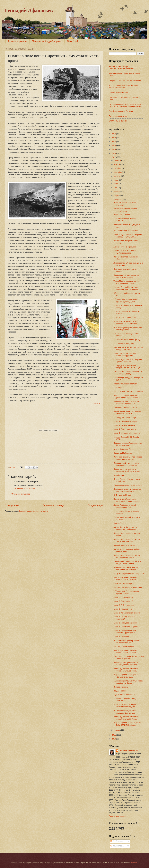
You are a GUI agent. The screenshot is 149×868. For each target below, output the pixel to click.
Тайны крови (119, 388)
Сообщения (116, 841)
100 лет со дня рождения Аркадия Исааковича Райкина (123, 86)
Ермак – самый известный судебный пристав (124, 252)
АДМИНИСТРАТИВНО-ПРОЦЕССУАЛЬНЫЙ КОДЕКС (122, 67)
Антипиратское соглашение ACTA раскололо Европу (128, 373)
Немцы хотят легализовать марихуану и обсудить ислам (127, 470)
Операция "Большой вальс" (125, 384)
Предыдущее (96, 506)
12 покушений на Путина (124, 343)
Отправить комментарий (22, 494)
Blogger (134, 862)
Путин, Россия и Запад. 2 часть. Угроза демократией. (127, 540)
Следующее (12, 506)
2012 (114, 157)
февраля (118, 199)
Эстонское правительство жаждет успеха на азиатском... (128, 458)
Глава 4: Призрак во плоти (125, 429)
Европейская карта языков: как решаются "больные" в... (126, 403)
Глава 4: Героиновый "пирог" (125, 421)
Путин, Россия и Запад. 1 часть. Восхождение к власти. (127, 556)
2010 (114, 739)
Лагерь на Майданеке (123, 453)
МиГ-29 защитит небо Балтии (126, 231)
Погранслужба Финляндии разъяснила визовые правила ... (128, 500)
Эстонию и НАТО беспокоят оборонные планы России (125, 322)
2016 (114, 142)
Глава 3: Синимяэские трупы (125, 627)
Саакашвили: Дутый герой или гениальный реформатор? (126, 464)
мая (116, 188)
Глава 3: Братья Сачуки (123, 597)
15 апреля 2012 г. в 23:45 (25, 489)
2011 (114, 735)
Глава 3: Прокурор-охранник (125, 623)
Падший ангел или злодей (124, 545)
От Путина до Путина (122, 495)
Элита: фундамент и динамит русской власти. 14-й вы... (126, 578)
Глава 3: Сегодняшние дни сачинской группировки (125, 632)
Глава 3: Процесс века (123, 609)
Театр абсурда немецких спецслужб (129, 573)
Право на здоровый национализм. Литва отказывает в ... (128, 444)
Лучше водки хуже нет (118, 116)
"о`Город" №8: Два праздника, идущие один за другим (126, 300)
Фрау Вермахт (119, 475)
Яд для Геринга (120, 691)
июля (116, 180)
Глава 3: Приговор (121, 637)
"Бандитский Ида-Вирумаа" (47, 41)
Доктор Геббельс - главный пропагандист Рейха (125, 506)
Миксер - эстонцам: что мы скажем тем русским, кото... (128, 348)
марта (117, 195)
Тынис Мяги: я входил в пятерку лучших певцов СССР (127, 282)
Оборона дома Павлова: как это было (125, 80)
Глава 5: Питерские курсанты (126, 318)
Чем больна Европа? (122, 215)
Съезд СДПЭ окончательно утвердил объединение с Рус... (127, 367)
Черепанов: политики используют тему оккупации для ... (127, 490)
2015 (114, 145)
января (117, 730)
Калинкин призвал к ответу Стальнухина (125, 700)
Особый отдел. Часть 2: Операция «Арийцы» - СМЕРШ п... (128, 236)
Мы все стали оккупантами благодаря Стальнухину (125, 712)
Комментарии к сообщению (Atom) (34, 511)
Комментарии (117, 846)
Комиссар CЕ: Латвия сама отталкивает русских (125, 354)
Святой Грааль (120, 523)
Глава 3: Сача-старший (119, 92)
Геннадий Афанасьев (29, 10)
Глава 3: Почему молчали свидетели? (124, 618)
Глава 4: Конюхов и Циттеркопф (127, 433)
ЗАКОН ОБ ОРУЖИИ (118, 121)
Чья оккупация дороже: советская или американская (128, 329)
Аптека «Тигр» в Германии (125, 247)
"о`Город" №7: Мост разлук (125, 417)
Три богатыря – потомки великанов (128, 392)
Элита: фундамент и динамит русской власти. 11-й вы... (126, 718)
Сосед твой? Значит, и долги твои (128, 587)
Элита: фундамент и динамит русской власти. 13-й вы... (126, 651)
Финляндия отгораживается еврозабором (125, 210)
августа (117, 176)
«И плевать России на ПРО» (125, 408)
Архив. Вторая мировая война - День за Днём (127, 550)
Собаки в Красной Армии (124, 583)
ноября (117, 164)
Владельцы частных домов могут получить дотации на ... (127, 276)
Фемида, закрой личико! (124, 647)
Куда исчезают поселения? (125, 695)
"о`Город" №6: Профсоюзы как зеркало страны (126, 592)
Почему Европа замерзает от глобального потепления (126, 568)
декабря (118, 160)
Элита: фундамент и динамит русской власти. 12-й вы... (126, 670)
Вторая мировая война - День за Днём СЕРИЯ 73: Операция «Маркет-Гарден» (126, 105)
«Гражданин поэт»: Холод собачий (128, 485)
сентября (118, 172)
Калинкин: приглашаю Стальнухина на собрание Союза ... (128, 682)
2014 (114, 149)
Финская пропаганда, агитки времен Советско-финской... (129, 658)
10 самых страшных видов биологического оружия (125, 706)
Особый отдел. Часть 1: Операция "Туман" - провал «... (128, 361)
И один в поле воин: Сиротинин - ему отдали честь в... (127, 412)
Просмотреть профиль (118, 816)
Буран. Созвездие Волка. (124, 449)
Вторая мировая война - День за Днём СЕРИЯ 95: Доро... (127, 724)
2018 (114, 134)
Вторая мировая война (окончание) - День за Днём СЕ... (128, 676)
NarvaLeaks (73, 41)
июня (116, 184)
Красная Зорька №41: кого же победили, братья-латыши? (126, 288)
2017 (114, 138)
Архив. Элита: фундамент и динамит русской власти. (125, 528)
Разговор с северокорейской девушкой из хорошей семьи (127, 397)
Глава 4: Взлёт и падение (124, 425)
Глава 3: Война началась (124, 605)
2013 (114, 153)
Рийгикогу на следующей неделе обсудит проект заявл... (127, 562)
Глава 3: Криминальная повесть (127, 613)
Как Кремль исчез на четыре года (127, 340)
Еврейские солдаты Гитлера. (121, 111)
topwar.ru (96, 403)
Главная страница (18, 41)
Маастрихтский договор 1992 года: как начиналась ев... (128, 642)
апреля (117, 192)
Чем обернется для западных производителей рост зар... (126, 664)
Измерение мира (121, 687)
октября (117, 168)
